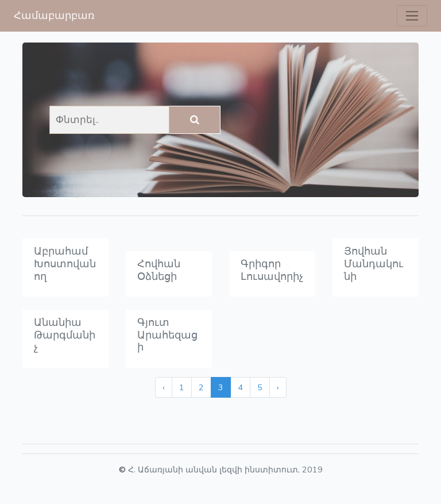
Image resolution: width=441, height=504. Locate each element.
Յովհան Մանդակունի (374, 263)
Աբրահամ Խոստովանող (65, 263)
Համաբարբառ (54, 16)
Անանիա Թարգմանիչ (65, 335)
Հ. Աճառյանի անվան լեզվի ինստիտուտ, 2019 (225, 470)
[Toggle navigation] (412, 16)
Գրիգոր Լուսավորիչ (272, 270)
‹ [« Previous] (164, 387)
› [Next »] (278, 387)
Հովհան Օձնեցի (159, 270)
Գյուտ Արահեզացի (167, 335)
